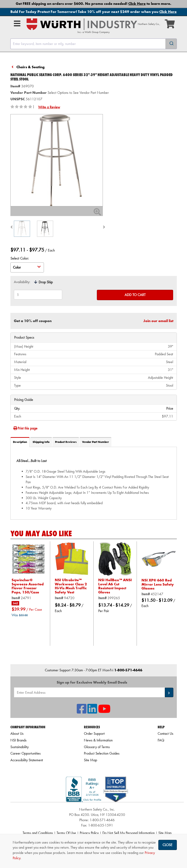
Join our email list (158, 321)
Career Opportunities (26, 753)
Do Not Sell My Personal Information (129, 833)
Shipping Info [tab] (41, 442)
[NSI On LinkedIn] (92, 712)
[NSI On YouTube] (104, 712)
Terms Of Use (66, 833)
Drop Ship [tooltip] (46, 282)
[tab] (94, 483)
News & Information (98, 740)
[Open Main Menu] (17, 24)
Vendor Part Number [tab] (95, 442)
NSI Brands (18, 740)
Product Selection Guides (102, 753)
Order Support (94, 733)
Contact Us (166, 733)
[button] (169, 692)
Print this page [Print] (25, 428)
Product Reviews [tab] (66, 442)
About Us (17, 733)
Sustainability (20, 747)
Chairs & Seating (31, 67)
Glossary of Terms (97, 747)
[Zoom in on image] (57, 160)
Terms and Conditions (38, 833)
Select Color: (20, 258)
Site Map (90, 760)
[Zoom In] (97, 213)
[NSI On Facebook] (82, 712)
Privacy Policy (89, 833)
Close (167, 845)
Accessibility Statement (27, 760)
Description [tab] (20, 442)
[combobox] (94, 44)
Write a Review (49, 107)
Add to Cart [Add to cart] (135, 295)
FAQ (161, 740)
